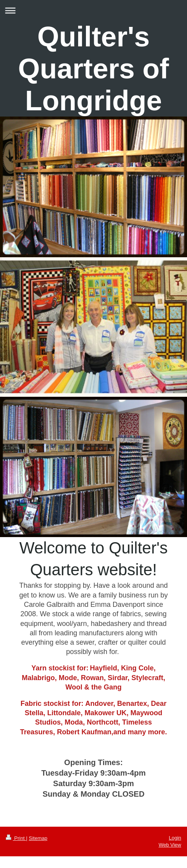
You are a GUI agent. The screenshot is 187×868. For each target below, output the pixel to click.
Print (16, 838)
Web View (170, 845)
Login (175, 838)
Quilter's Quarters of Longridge (93, 69)
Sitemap (38, 838)
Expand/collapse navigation (93, 10)
